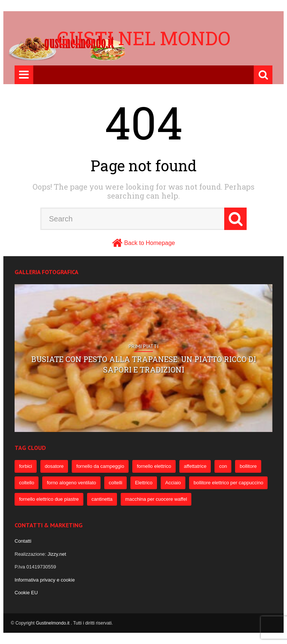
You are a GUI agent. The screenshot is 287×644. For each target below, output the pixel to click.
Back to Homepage (149, 243)
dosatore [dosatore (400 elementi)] (54, 466)
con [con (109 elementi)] (223, 466)
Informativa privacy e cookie (45, 580)
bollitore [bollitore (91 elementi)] (248, 466)
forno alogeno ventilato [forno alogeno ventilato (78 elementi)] (71, 483)
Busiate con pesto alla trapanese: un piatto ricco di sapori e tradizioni (144, 364)
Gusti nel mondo (144, 38)
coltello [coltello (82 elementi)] (27, 483)
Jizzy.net (57, 554)
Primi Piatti (143, 346)
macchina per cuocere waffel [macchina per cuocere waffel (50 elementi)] (156, 499)
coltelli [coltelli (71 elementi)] (115, 483)
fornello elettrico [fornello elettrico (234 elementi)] (154, 466)
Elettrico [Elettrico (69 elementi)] (144, 483)
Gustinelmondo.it (53, 623)
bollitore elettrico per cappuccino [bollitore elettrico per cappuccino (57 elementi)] (228, 483)
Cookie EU (26, 593)
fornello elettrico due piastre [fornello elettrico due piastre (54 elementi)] (49, 499)
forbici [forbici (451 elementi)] (26, 466)
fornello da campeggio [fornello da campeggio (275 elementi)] (100, 466)
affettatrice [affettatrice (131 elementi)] (195, 466)
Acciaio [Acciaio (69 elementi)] (173, 483)
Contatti (23, 541)
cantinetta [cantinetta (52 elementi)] (102, 499)
